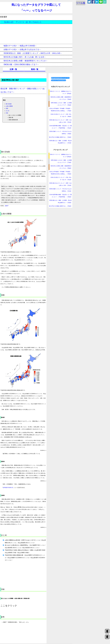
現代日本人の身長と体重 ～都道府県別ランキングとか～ (24, 61)
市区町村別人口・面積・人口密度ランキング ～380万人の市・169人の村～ (31, 53)
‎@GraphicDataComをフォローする (60, 78)
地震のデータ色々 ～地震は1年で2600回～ (18, 46)
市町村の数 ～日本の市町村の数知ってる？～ (19, 64)
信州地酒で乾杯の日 (8, 488)
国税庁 (7, 206)
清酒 (7, 108)
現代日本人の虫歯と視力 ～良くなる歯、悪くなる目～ (23, 57)
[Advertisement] (36, 34)
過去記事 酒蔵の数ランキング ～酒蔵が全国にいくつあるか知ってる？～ (23, 90)
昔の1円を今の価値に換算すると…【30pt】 (60, 206)
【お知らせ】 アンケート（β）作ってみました (21, 22)
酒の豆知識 (9, 104)
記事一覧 (13, 69)
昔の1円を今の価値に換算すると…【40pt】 (60, 137)
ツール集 (81, 3)
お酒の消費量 (9, 106)
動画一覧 (35, 69)
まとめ (7, 111)
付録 (7, 113)
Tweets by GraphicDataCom (59, 80)
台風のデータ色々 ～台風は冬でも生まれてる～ (20, 49)
